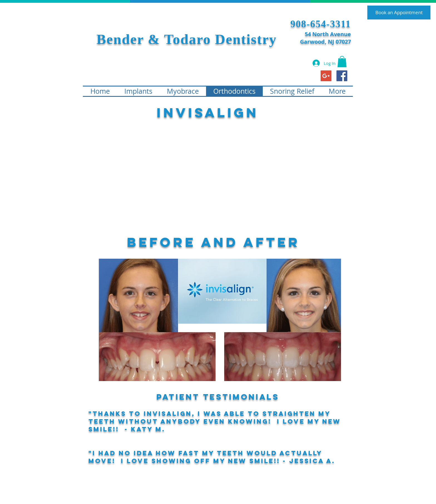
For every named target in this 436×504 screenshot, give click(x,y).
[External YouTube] (210, 178)
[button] (342, 62)
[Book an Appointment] (399, 13)
